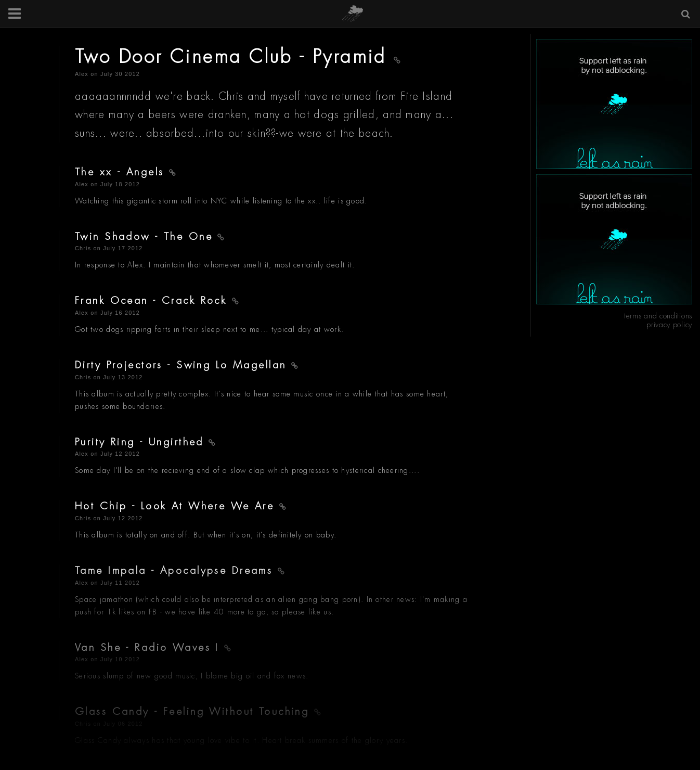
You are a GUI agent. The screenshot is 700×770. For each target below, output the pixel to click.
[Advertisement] (614, 104)
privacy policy (669, 325)
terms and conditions (658, 316)
